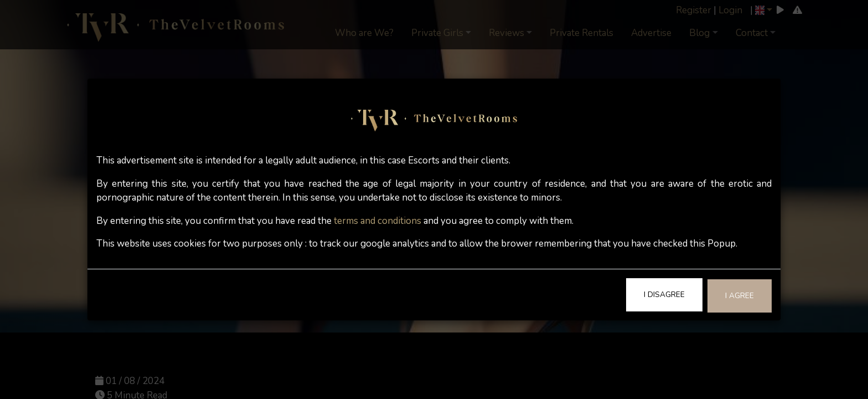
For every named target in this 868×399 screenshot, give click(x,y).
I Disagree (664, 295)
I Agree (740, 296)
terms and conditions (378, 221)
